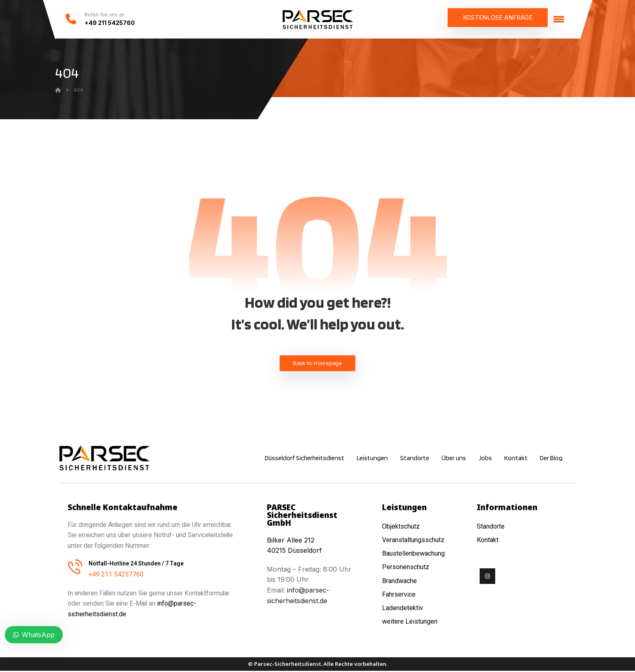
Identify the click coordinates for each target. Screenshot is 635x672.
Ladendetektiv (403, 608)
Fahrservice (399, 595)
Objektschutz (401, 527)
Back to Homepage (317, 364)
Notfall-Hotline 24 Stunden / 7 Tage (136, 565)
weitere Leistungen (411, 622)
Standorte (491, 527)
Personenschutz (406, 568)
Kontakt (488, 541)
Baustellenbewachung (413, 554)
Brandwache (399, 581)
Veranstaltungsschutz (413, 541)
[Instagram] (487, 577)
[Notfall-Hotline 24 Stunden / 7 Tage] (75, 568)
